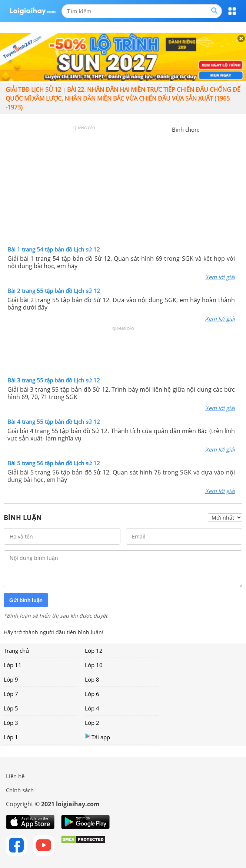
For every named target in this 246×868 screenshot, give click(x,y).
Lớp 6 (92, 694)
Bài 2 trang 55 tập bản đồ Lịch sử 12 (54, 291)
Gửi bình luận (26, 600)
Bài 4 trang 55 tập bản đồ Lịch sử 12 (54, 422)
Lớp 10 (94, 665)
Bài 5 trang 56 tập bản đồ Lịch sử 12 (54, 463)
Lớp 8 (92, 679)
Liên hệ (15, 776)
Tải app (97, 737)
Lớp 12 (94, 651)
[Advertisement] (123, 188)
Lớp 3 (11, 723)
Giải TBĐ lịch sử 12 (33, 89)
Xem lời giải (220, 277)
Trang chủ (16, 651)
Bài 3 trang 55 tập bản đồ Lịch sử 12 (54, 380)
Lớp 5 (11, 708)
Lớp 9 (11, 679)
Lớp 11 (13, 665)
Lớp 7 (11, 694)
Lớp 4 (92, 708)
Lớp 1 (11, 737)
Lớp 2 (92, 723)
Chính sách (20, 790)
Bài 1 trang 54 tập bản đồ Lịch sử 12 (54, 249)
